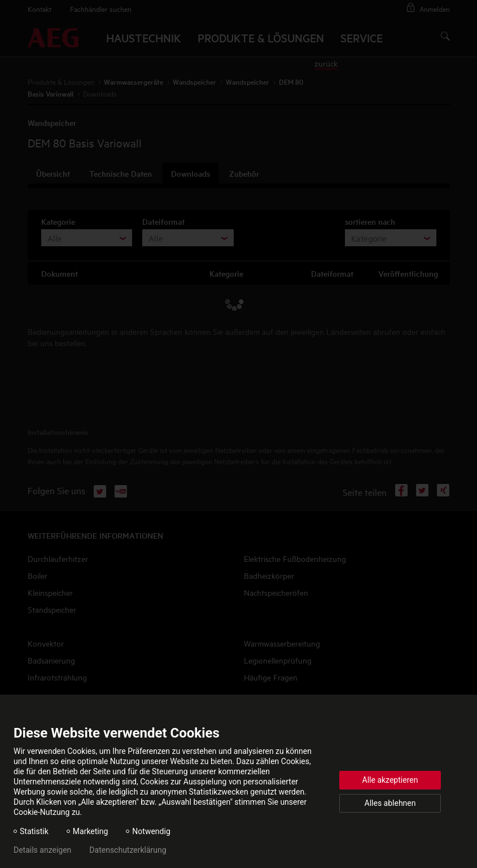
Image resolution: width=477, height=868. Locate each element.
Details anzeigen (42, 850)
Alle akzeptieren (390, 780)
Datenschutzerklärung (128, 850)
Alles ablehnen (390, 803)
